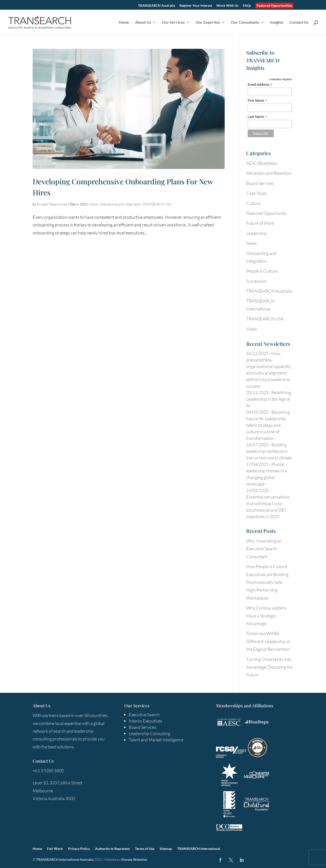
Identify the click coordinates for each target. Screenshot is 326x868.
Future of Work (260, 223)
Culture (253, 203)
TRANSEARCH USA (157, 204)
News (94, 204)
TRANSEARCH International (199, 849)
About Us (143, 22)
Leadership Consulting (149, 733)
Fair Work (55, 849)
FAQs (247, 6)
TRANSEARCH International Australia (65, 859)
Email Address (260, 85)
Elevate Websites (134, 859)
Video (252, 329)
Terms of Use (145, 849)
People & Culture (262, 271)
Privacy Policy (79, 849)
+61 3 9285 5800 (48, 771)
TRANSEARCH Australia (157, 6)
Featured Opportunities (274, 5)
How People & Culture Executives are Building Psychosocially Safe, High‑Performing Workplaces (267, 582)
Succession (256, 281)
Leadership (256, 233)
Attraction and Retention (269, 173)
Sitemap (166, 849)
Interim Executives (145, 721)
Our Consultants (245, 22)
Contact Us (299, 22)
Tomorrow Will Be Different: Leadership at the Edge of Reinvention (268, 641)
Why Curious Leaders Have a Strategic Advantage (266, 616)
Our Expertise (208, 22)
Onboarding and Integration (120, 204)
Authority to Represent (112, 849)
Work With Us (227, 6)
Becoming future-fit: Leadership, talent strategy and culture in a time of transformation (268, 425)
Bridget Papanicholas (52, 204)
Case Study (257, 193)
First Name (257, 101)
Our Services (173, 22)
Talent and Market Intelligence (156, 740)
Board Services (260, 183)
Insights (277, 22)
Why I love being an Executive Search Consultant (264, 549)
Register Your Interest (196, 6)
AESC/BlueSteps (262, 163)
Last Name (257, 117)
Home (124, 22)
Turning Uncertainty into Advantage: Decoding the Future (269, 667)
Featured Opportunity (267, 213)
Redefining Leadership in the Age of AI (269, 399)
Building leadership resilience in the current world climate (269, 451)
